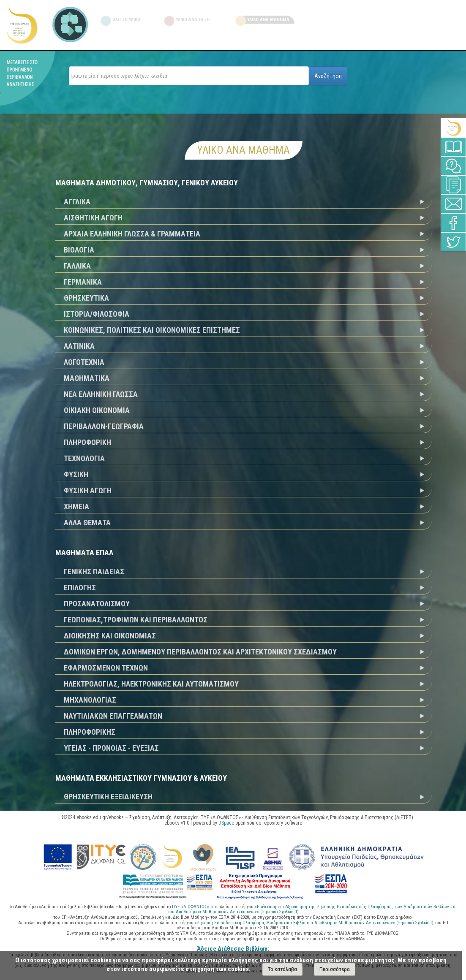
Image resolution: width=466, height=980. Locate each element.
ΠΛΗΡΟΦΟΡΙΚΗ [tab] (87, 442)
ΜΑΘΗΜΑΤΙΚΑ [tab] (87, 378)
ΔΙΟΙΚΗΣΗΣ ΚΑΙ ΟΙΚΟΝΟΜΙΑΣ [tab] (110, 636)
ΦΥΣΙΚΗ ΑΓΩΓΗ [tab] (88, 490)
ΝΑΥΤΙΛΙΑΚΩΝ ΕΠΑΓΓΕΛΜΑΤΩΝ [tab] (113, 716)
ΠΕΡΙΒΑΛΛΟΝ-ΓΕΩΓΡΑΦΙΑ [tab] (104, 426)
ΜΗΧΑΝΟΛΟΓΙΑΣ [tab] (90, 700)
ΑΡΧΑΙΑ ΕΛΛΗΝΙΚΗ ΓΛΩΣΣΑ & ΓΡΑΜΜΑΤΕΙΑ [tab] (132, 234)
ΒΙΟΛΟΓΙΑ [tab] (79, 250)
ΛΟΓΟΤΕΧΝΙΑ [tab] (84, 362)
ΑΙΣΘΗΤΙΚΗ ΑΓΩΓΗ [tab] (93, 218)
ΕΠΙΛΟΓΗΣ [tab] (80, 588)
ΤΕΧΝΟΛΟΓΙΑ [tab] (84, 458)
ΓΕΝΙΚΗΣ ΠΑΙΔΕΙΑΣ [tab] (94, 571)
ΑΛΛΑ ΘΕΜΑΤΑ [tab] (87, 523)
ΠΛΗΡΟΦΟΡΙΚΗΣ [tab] (90, 732)
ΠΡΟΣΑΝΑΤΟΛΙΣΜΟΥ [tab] (97, 604)
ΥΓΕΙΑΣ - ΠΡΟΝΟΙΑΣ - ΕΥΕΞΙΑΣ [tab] (111, 748)
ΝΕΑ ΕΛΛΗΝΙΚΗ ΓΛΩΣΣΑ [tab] (101, 394)
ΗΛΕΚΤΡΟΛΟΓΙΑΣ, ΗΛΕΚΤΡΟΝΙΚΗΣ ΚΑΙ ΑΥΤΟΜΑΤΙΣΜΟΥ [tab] (151, 684)
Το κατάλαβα (282, 969)
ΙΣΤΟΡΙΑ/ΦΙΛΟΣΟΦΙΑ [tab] (97, 314)
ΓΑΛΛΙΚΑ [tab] (77, 266)
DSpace (226, 823)
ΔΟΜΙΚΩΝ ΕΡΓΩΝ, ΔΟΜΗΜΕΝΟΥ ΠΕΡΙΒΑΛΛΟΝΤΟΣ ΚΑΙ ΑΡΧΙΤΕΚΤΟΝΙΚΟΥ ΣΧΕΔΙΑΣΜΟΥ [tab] (200, 652)
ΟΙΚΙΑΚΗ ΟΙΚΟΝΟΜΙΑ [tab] (97, 410)
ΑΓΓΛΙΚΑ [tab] (77, 202)
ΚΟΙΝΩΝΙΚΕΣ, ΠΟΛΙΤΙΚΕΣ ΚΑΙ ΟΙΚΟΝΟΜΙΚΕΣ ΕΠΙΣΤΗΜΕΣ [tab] (152, 330)
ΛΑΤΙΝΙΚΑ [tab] (79, 346)
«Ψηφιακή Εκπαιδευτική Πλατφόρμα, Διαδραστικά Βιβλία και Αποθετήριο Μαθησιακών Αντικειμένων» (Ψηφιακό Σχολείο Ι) (315, 923)
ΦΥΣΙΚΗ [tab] (76, 474)
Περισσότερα (335, 969)
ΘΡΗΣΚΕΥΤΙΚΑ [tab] (86, 298)
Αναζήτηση (328, 76)
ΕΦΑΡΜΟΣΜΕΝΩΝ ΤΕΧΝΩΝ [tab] (106, 668)
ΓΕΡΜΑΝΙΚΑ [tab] (83, 282)
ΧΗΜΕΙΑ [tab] (76, 506)
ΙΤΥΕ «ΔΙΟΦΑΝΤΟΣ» (191, 907)
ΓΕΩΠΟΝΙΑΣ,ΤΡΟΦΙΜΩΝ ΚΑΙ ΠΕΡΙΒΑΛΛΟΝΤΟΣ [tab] (136, 620)
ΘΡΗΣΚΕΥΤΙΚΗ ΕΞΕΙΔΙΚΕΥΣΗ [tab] (108, 797)
